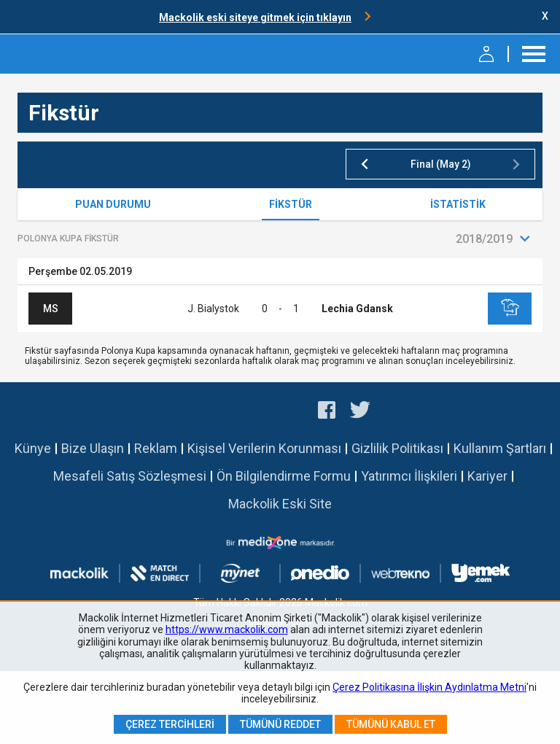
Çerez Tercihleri (170, 724)
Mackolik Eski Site (280, 504)
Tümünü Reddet (280, 724)
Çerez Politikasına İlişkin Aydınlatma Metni (429, 687)
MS (51, 309)
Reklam (156, 448)
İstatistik (458, 204)
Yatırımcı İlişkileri (409, 476)
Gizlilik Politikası (397, 448)
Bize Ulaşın (93, 448)
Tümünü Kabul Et (391, 724)
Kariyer (487, 476)
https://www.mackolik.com (227, 629)
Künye (33, 448)
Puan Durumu (113, 204)
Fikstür (291, 204)
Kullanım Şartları (500, 448)
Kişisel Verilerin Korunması (264, 448)
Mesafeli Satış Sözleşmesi (130, 476)
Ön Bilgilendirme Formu (284, 476)
